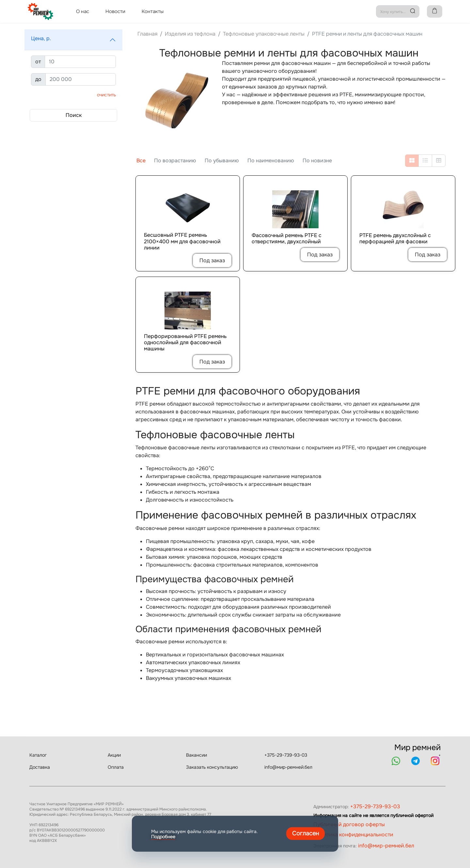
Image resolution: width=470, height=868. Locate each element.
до (38, 79)
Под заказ (212, 260)
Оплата (116, 767)
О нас (83, 11)
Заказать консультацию (212, 767)
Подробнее (163, 837)
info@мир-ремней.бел (288, 767)
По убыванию (222, 161)
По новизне (317, 161)
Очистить (106, 95)
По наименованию (271, 161)
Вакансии (196, 755)
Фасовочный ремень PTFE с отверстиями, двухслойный (287, 238)
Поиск (74, 115)
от (38, 62)
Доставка (40, 767)
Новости (115, 11)
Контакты (153, 11)
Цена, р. (41, 38)
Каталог (38, 755)
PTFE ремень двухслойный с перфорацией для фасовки (395, 238)
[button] (73, 40)
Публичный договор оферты (349, 824)
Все (141, 161)
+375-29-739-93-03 (286, 755)
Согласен (305, 833)
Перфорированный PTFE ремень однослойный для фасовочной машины (185, 343)
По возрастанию (175, 161)
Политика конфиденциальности (353, 835)
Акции (114, 755)
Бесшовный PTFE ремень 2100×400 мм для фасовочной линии (182, 241)
